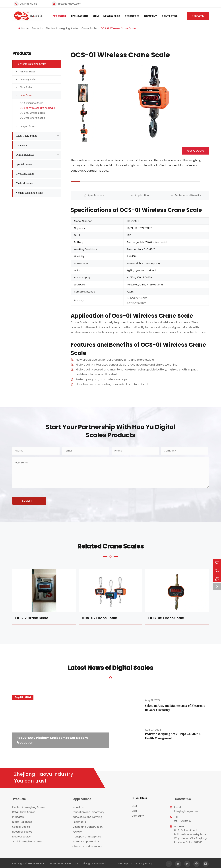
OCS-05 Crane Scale (32, 118)
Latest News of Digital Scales (110, 668)
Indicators (21, 145)
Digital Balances (25, 155)
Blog (134, 811)
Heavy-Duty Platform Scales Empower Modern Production (53, 740)
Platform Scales (25, 72)
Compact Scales (25, 126)
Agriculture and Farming (87, 816)
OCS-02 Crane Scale (32, 113)
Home (25, 28)
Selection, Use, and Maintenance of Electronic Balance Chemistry (177, 708)
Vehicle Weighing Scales (29, 193)
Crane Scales (89, 28)
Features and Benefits (157, 195)
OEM (96, 16)
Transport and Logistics (87, 836)
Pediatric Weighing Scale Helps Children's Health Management (175, 736)
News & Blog (112, 16)
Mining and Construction (88, 826)
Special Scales (24, 164)
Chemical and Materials (87, 846)
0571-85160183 (28, 4)
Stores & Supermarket (86, 841)
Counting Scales (25, 79)
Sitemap (122, 863)
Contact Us (170, 16)
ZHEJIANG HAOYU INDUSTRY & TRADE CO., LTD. (55, 863)
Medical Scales (24, 183)
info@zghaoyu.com (70, 4)
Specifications (88, 195)
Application (122, 195)
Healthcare (79, 821)
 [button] (84, 140)
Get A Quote (196, 151)
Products (59, 16)
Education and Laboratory (88, 811)
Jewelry (77, 831)
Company (150, 16)
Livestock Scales (25, 174)
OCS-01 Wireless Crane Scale (118, 28)
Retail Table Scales (26, 136)
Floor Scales (23, 87)
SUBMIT (29, 501)
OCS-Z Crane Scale (31, 103)
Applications (80, 16)
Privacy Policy (143, 863)
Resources (132, 16)
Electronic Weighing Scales (62, 28)
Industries (78, 806)
